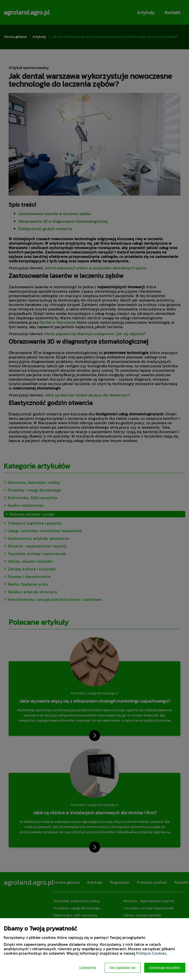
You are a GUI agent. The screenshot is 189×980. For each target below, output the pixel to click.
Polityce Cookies (151, 953)
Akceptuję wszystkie (165, 968)
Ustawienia (88, 968)
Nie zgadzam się (123, 968)
